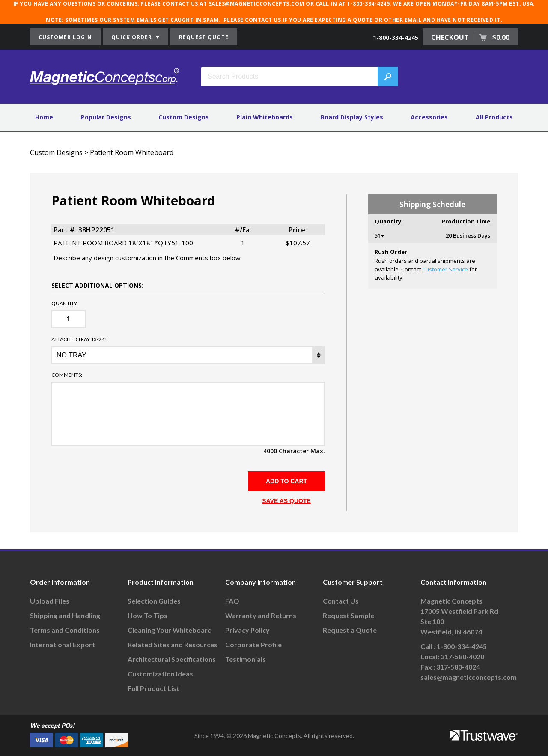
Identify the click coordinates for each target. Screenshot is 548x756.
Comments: (67, 375)
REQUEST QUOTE (204, 37)
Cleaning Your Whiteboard (170, 630)
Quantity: (65, 304)
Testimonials (246, 659)
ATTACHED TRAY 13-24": (80, 339)
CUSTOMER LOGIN (65, 37)
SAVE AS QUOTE (286, 501)
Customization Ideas (160, 674)
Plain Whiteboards (265, 117)
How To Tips (147, 615)
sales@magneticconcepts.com (469, 677)
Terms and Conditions (65, 630)
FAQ (232, 601)
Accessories (429, 117)
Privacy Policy (247, 630)
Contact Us (341, 601)
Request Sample (348, 615)
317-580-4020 (462, 656)
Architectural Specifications (172, 659)
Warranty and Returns (261, 615)
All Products (494, 117)
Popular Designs (106, 117)
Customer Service (445, 269)
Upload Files (50, 601)
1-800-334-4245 (396, 37)
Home (44, 117)
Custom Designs (184, 117)
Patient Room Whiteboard (132, 152)
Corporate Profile (253, 644)
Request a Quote (350, 630)
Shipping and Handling (65, 615)
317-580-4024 (458, 667)
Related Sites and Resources (173, 644)
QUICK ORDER (136, 37)
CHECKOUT (470, 37)
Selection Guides (154, 601)
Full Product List (153, 688)
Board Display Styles (352, 117)
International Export (63, 644)
